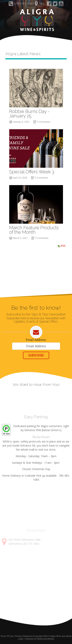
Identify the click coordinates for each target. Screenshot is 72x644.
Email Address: (36, 340)
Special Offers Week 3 (32, 172)
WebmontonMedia (46, 639)
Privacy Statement (24, 636)
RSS (63, 246)
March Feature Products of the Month (34, 230)
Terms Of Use (7, 636)
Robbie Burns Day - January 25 (29, 114)
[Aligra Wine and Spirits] (36, 20)
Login (20, 639)
